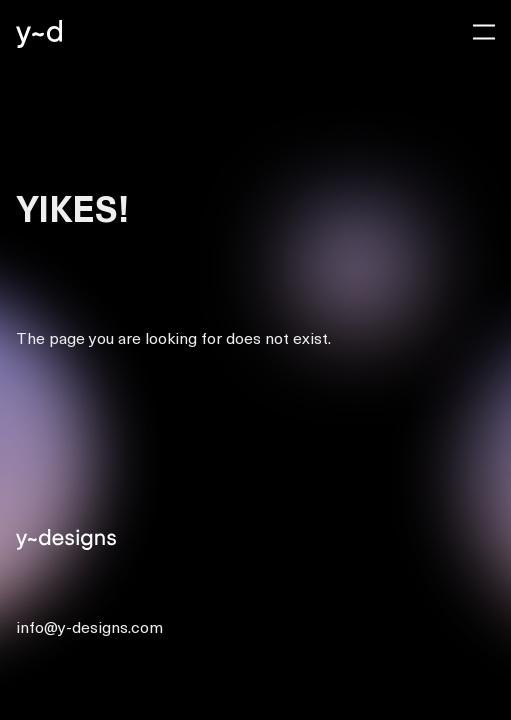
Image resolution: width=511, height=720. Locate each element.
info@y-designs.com (89, 626)
